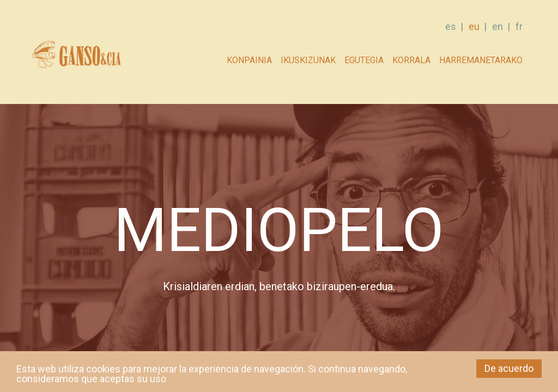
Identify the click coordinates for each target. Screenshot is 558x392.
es (451, 26)
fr (519, 26)
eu (474, 26)
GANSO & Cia (76, 57)
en (498, 26)
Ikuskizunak (308, 60)
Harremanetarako (481, 60)
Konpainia (249, 60)
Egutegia (364, 60)
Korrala (411, 60)
